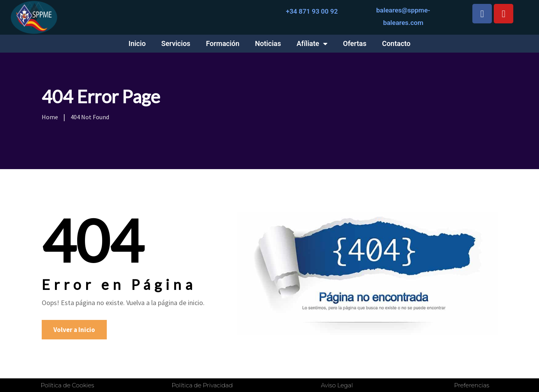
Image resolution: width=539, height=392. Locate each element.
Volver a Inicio (74, 330)
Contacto (396, 43)
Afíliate (312, 44)
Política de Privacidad (202, 385)
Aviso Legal (337, 385)
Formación (223, 43)
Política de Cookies (67, 385)
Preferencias (472, 385)
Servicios (176, 43)
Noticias (268, 43)
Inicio (137, 43)
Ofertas (355, 43)
